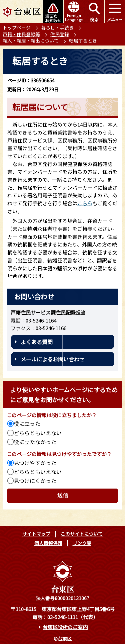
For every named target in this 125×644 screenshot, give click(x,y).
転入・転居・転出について (31, 41)
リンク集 (82, 543)
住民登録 (60, 34)
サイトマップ (36, 534)
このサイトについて (82, 534)
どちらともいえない (38, 433)
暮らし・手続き (57, 28)
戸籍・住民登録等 (21, 34)
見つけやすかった (35, 463)
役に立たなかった (35, 442)
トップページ (17, 28)
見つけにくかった (35, 481)
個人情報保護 (48, 543)
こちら (85, 203)
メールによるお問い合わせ (53, 359)
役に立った (27, 423)
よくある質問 (37, 342)
